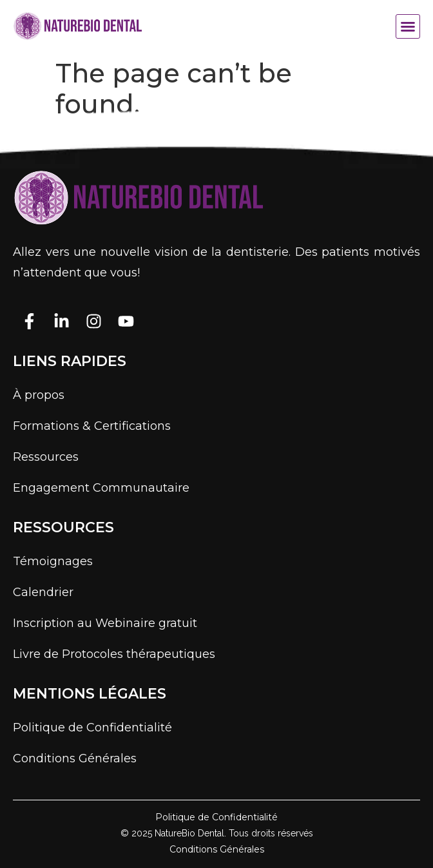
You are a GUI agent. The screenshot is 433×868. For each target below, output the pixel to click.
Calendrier (43, 592)
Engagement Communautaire (101, 488)
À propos (39, 395)
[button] (408, 26)
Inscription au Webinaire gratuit (105, 623)
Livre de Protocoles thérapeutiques (114, 654)
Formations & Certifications (92, 426)
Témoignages (53, 561)
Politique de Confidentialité (92, 728)
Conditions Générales (75, 758)
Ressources (46, 457)
